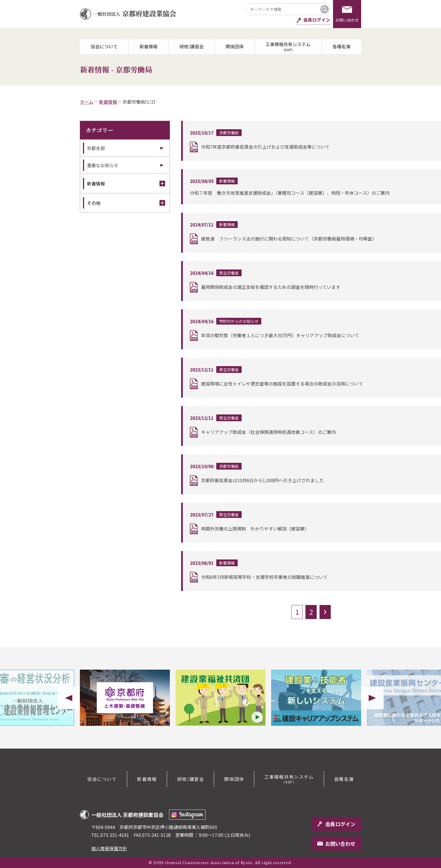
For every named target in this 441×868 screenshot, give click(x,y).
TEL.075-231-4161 (110, 835)
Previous (69, 698)
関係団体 (235, 46)
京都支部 (96, 148)
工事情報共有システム (288, 46)
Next (372, 698)
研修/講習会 (192, 46)
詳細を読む (312, 141)
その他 (126, 203)
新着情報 (148, 46)
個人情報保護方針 (109, 848)
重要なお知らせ (103, 165)
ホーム (87, 102)
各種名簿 (341, 46)
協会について (104, 46)
